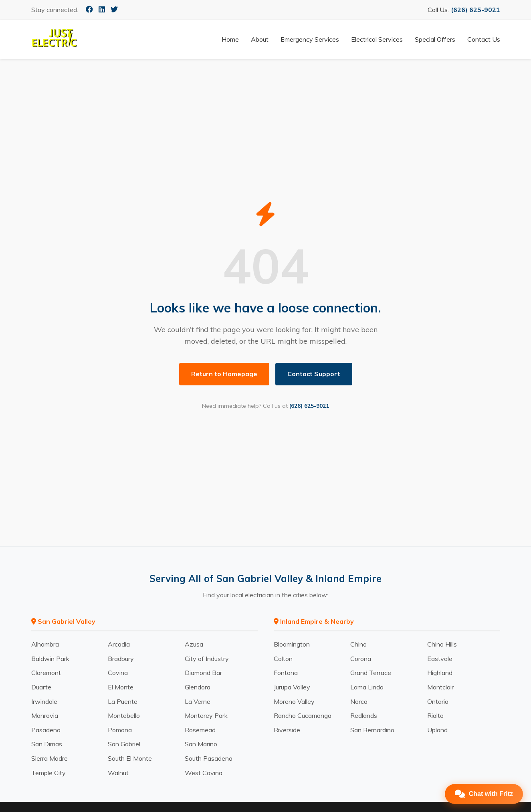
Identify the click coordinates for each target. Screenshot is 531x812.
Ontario (438, 701)
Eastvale (440, 659)
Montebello (124, 715)
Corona (361, 659)
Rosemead (200, 730)
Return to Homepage (224, 374)
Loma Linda (367, 687)
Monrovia (45, 715)
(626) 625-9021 (475, 10)
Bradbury (121, 659)
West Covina (204, 773)
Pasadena (46, 730)
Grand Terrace (371, 673)
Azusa (194, 644)
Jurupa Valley (292, 687)
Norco (359, 701)
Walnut (118, 773)
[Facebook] (89, 9)
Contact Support (314, 374)
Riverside (287, 730)
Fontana (286, 673)
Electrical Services (377, 39)
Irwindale (44, 701)
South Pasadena (209, 758)
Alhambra (45, 644)
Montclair (440, 687)
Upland (437, 730)
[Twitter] (114, 9)
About (260, 39)
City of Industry (207, 659)
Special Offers (435, 39)
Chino (358, 644)
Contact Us (484, 39)
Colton (283, 659)
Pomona (120, 730)
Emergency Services (310, 39)
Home (230, 39)
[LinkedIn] (102, 9)
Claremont (46, 673)
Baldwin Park (50, 659)
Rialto (435, 715)
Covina (118, 673)
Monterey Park (206, 715)
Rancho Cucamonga (303, 715)
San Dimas (47, 744)
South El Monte (130, 758)
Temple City (48, 773)
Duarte (41, 687)
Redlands (364, 715)
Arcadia (119, 644)
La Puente (123, 701)
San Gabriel (124, 744)
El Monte (121, 687)
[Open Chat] (484, 794)
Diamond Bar (203, 673)
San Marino (201, 744)
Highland (440, 673)
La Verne (198, 701)
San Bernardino (372, 730)
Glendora (198, 687)
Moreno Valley (294, 701)
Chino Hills (442, 644)
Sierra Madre (49, 758)
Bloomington (292, 644)
